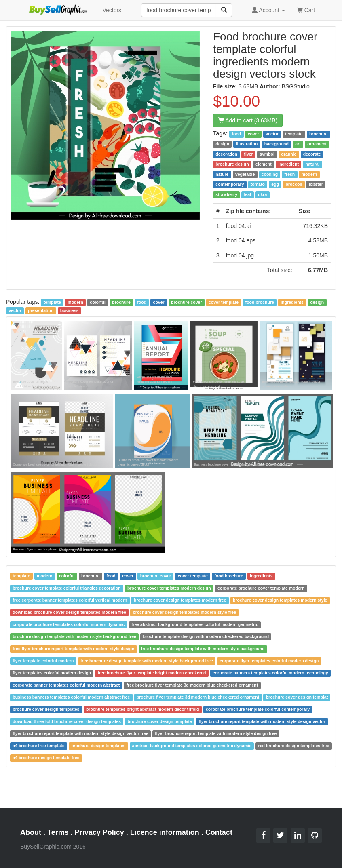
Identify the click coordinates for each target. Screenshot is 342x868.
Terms (58, 832)
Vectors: (113, 10)
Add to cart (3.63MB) (248, 120)
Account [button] (268, 10)
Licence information (165, 832)
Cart (306, 9)
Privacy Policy (99, 832)
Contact (219, 832)
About (31, 832)
